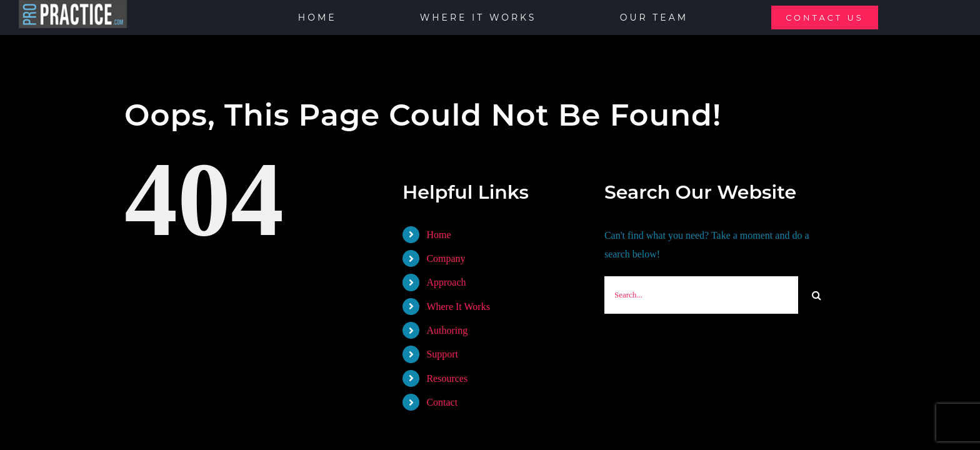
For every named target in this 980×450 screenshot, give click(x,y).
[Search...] (701, 295)
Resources (447, 378)
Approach (446, 282)
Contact (442, 402)
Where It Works (458, 307)
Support (442, 354)
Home (438, 235)
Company (446, 258)
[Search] (817, 295)
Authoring (447, 330)
